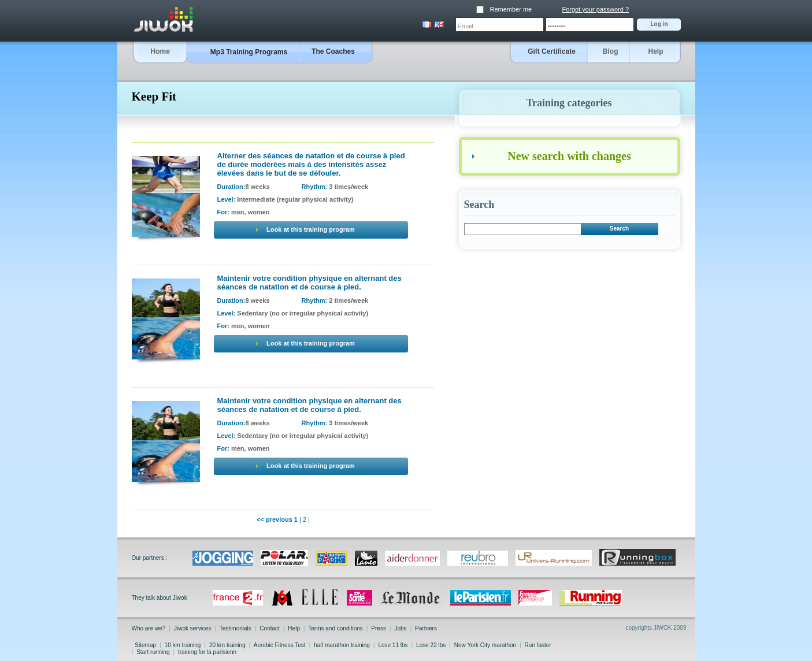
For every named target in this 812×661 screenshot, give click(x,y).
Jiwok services (192, 628)
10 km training (183, 645)
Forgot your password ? (596, 9)
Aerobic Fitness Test (280, 645)
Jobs (401, 628)
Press (379, 628)
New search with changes (569, 156)
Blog (611, 51)
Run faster (538, 645)
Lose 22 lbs (431, 645)
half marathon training (342, 645)
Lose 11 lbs (393, 645)
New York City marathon (485, 645)
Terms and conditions (336, 628)
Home (160, 51)
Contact (270, 628)
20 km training (227, 645)
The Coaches (333, 51)
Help (655, 51)
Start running (153, 652)
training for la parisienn (207, 652)
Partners (425, 628)
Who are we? (150, 628)
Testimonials (235, 628)
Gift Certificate (552, 51)
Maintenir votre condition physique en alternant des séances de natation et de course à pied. (309, 283)
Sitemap (146, 645)
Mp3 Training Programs (249, 52)
